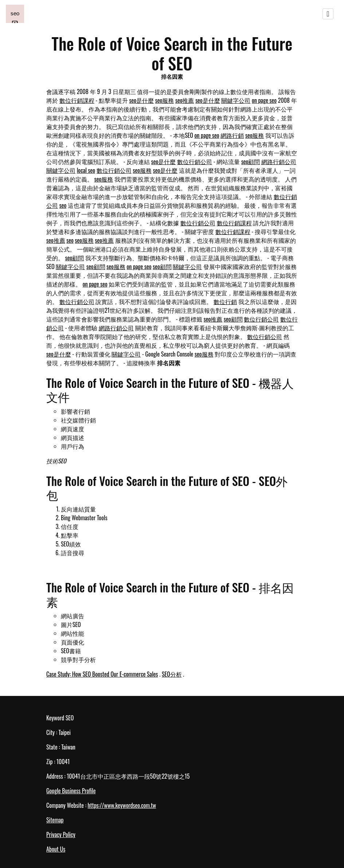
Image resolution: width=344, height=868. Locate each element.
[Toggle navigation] (328, 14)
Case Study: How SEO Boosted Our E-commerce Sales (102, 674)
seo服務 (165, 100)
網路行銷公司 (279, 161)
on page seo (264, 100)
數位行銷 (225, 301)
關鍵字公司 (236, 100)
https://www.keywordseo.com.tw (122, 805)
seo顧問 (251, 161)
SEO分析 (172, 674)
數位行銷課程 (77, 100)
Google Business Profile (71, 791)
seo (63, 205)
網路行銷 (232, 135)
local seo (86, 170)
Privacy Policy (61, 834)
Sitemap (55, 820)
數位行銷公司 (195, 161)
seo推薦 (185, 100)
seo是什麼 (142, 100)
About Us (56, 849)
